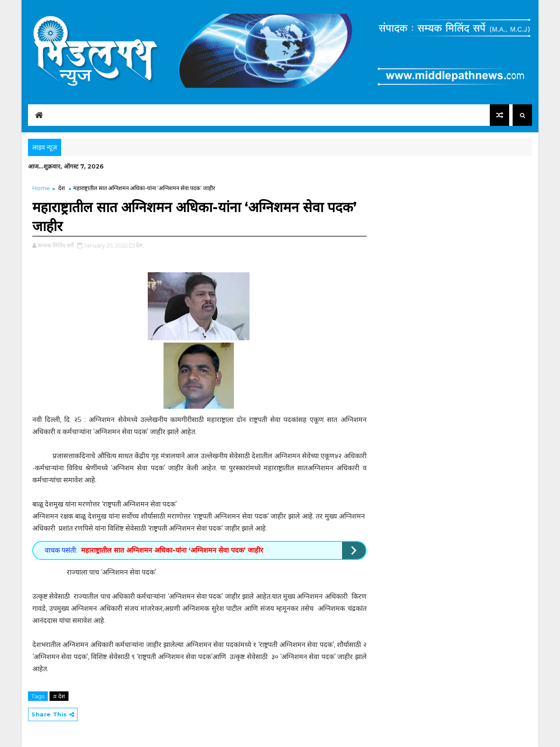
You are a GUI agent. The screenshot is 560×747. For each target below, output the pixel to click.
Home (41, 188)
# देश (59, 696)
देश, (140, 245)
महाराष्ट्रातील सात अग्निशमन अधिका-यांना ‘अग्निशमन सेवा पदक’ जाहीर (172, 550)
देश (62, 188)
